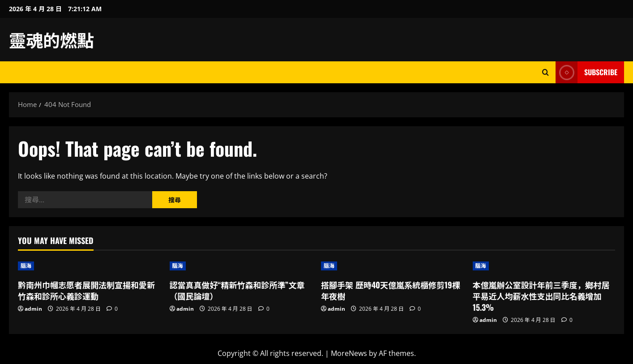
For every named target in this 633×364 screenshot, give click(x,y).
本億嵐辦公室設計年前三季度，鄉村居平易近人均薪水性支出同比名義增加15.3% (541, 296)
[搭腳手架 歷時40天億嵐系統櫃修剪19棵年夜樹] (392, 266)
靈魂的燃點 (51, 39)
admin (33, 309)
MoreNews (349, 353)
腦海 (26, 266)
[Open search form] (545, 72)
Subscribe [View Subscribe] (586, 72)
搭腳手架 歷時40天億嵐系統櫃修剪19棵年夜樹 (391, 290)
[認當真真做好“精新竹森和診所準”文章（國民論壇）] (241, 266)
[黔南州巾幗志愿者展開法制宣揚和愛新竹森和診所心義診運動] (89, 266)
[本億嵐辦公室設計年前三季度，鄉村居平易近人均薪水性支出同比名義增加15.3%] (544, 266)
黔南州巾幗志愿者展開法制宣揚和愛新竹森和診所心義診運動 (86, 290)
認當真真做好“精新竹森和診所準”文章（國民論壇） (237, 290)
